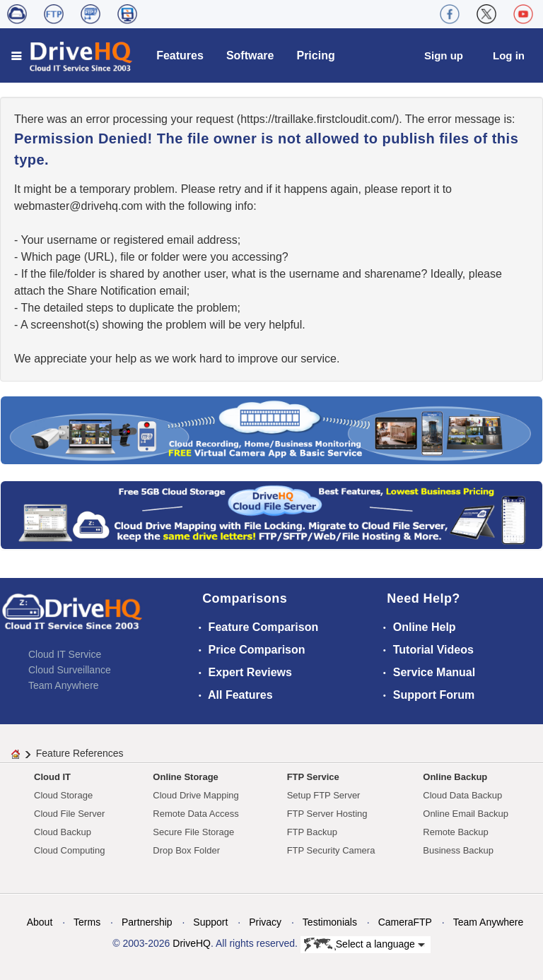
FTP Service (313, 777)
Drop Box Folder (186, 850)
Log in (509, 55)
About (40, 922)
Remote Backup (456, 832)
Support (210, 922)
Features (180, 55)
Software (250, 55)
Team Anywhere (64, 685)
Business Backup (458, 850)
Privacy (265, 922)
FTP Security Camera (331, 850)
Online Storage (185, 777)
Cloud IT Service (65, 654)
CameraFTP (405, 922)
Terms (87, 922)
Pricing (315, 55)
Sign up (444, 55)
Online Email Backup (466, 814)
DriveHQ (192, 943)
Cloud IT (52, 777)
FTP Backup (312, 832)
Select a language (364, 945)
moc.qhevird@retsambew (78, 206)
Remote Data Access (195, 814)
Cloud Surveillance (70, 670)
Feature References (80, 753)
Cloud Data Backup (462, 795)
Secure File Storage (193, 832)
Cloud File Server (69, 814)
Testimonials (330, 922)
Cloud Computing (69, 850)
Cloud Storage (63, 795)
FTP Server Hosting (327, 814)
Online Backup (455, 777)
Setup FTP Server (324, 795)
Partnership (147, 922)
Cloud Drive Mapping (195, 795)
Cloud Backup (63, 832)
